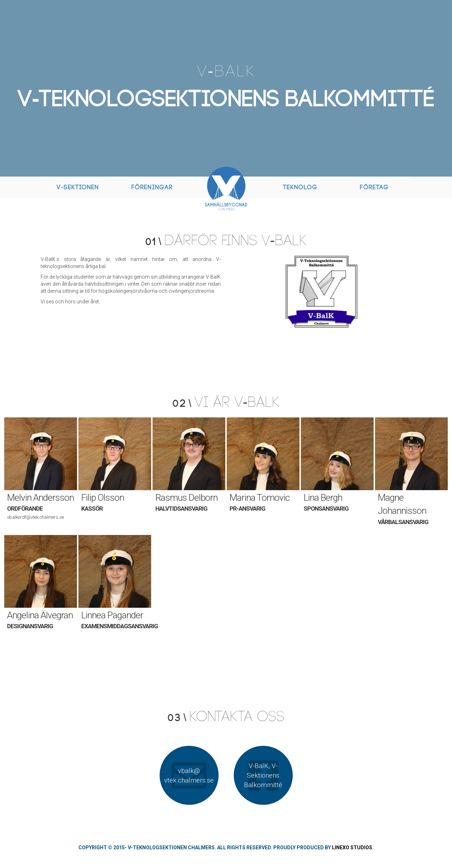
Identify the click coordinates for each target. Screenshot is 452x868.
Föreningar (152, 187)
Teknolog (300, 187)
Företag (374, 187)
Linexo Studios (352, 848)
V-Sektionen (78, 187)
